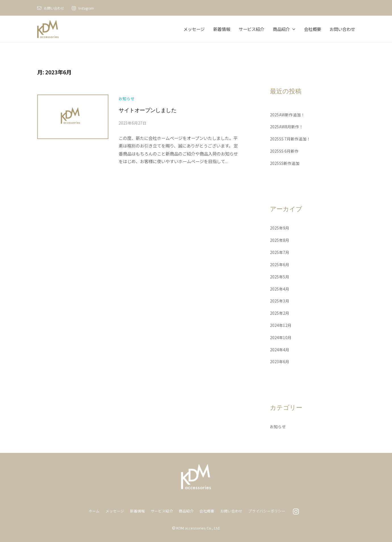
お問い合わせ (56, 8)
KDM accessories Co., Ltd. (198, 527)
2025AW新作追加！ (288, 114)
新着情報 (222, 29)
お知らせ (127, 98)
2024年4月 (280, 349)
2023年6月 (280, 361)
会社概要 (313, 29)
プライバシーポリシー (271, 511)
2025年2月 (280, 313)
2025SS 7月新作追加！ (292, 138)
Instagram (91, 8)
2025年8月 (280, 240)
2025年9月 (280, 228)
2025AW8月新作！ (287, 126)
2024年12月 (281, 325)
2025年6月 (280, 264)
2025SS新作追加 (286, 163)
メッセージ (194, 29)
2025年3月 (280, 301)
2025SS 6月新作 (285, 151)
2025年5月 (280, 276)
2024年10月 (281, 337)
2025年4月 (280, 288)
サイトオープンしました (153, 111)
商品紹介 (281, 29)
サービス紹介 (251, 29)
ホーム (88, 511)
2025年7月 (280, 252)
